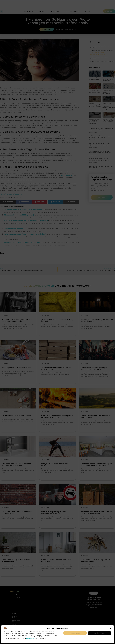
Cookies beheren (100, 633)
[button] (110, 628)
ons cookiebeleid (31, 639)
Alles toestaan (75, 633)
